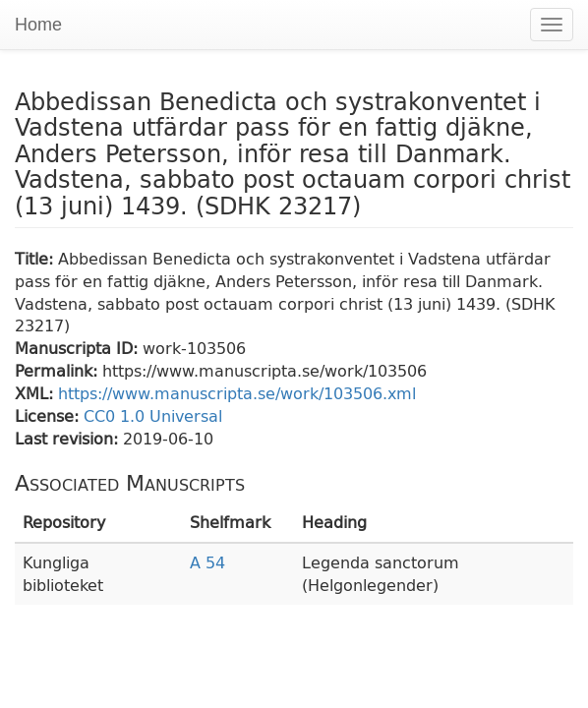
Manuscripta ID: (79, 348)
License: (49, 415)
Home (38, 25)
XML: (36, 393)
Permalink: (59, 370)
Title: (36, 258)
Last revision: (69, 438)
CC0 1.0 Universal (153, 415)
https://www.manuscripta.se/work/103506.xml (237, 393)
